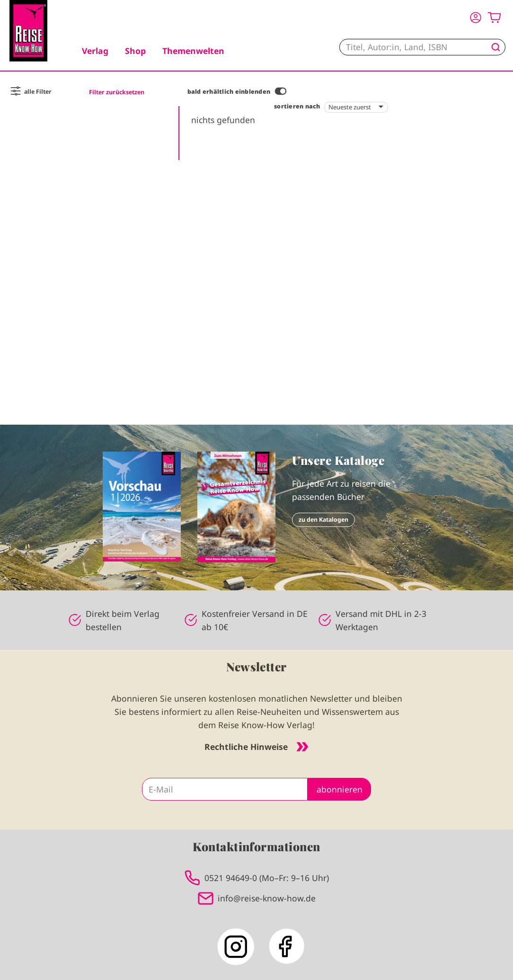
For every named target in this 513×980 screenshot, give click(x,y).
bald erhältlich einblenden (229, 92)
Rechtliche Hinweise (256, 747)
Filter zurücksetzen (117, 92)
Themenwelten (193, 51)
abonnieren (340, 789)
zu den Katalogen (323, 520)
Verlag (95, 51)
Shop (135, 51)
